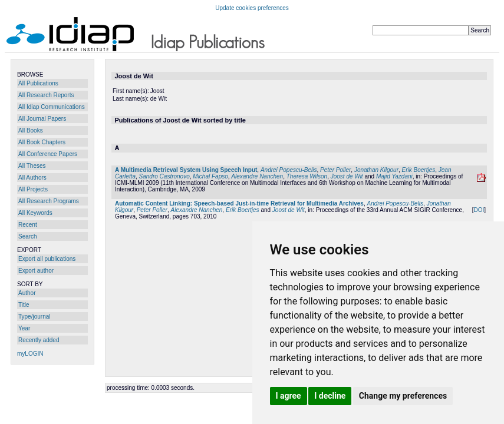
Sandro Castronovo (164, 176)
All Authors (32, 178)
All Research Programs (49, 201)
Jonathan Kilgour (376, 170)
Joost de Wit (347, 176)
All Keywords (35, 213)
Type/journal (34, 317)
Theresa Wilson (307, 176)
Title (24, 305)
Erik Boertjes (419, 170)
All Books (31, 130)
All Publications (38, 83)
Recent (28, 225)
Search (28, 236)
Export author (36, 271)
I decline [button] (330, 396)
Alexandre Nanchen (257, 176)
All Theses (32, 166)
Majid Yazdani (394, 176)
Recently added (39, 340)
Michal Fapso (210, 176)
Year (24, 328)
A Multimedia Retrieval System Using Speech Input (186, 170)
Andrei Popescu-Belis (289, 170)
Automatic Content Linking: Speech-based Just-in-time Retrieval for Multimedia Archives (239, 203)
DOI (479, 210)
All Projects (33, 189)
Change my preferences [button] (403, 396)
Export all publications (47, 259)
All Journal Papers (42, 119)
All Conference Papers (48, 154)
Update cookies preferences (252, 8)
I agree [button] (289, 396)
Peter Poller (335, 170)
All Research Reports (46, 95)
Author (27, 293)
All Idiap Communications (52, 107)
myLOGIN (30, 354)
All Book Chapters (42, 142)
